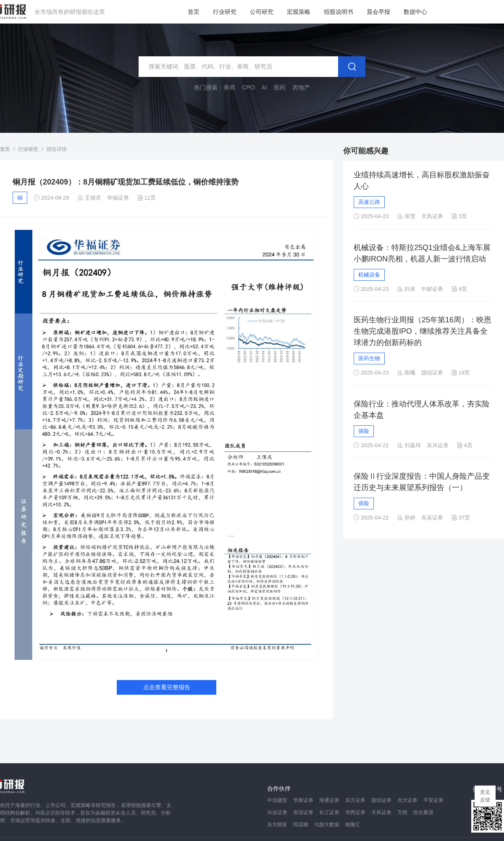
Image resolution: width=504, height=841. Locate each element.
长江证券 (329, 812)
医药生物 (369, 358)
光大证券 (407, 800)
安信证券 (303, 812)
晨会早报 (378, 12)
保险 (364, 431)
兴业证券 (277, 812)
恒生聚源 (423, 812)
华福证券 (118, 198)
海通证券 (329, 800)
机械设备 (369, 275)
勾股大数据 (327, 825)
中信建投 (277, 800)
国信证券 (381, 800)
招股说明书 (339, 12)
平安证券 (433, 800)
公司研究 (262, 12)
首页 (194, 12)
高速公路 (369, 202)
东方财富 (277, 825)
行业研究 (225, 12)
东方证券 (355, 800)
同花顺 (301, 825)
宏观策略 (299, 12)
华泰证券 (303, 800)
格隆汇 (353, 825)
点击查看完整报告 (167, 687)
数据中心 (415, 12)
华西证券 (355, 812)
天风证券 (381, 812)
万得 (402, 812)
